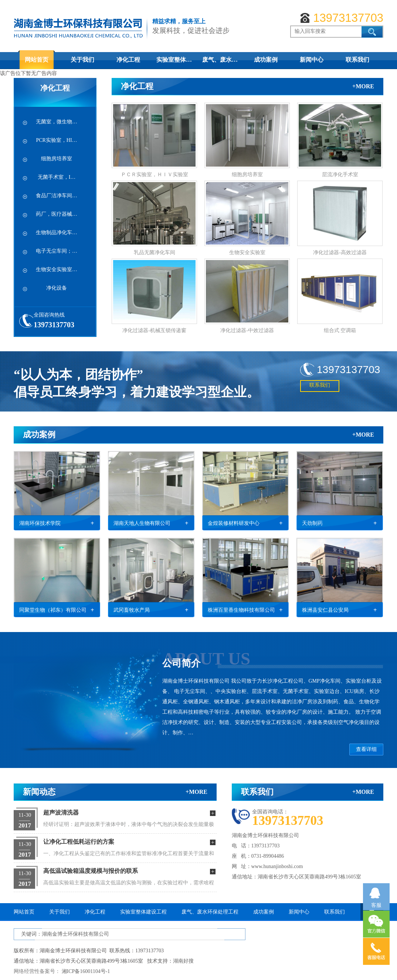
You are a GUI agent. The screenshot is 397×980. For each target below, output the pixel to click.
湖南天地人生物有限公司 (142, 523)
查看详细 (366, 749)
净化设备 (57, 288)
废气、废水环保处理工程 (210, 912)
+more (363, 86)
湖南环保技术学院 (40, 523)
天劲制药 (312, 523)
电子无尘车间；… (57, 251)
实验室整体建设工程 (143, 912)
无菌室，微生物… (57, 122)
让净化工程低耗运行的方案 (79, 842)
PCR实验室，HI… (56, 140)
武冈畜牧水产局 (132, 610)
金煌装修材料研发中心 (234, 523)
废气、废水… (220, 60)
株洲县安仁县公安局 (325, 610)
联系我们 (357, 60)
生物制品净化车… (57, 233)
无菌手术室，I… (57, 177)
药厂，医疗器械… (57, 214)
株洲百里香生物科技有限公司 (241, 610)
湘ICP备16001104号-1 (86, 971)
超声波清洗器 (61, 812)
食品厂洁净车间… (57, 196)
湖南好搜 (183, 961)
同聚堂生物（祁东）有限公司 (53, 610)
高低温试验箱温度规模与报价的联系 (91, 871)
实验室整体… (174, 60)
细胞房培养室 (57, 159)
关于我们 (82, 60)
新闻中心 (312, 60)
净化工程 (128, 60)
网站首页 (37, 60)
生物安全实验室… (57, 269)
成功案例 (266, 60)
